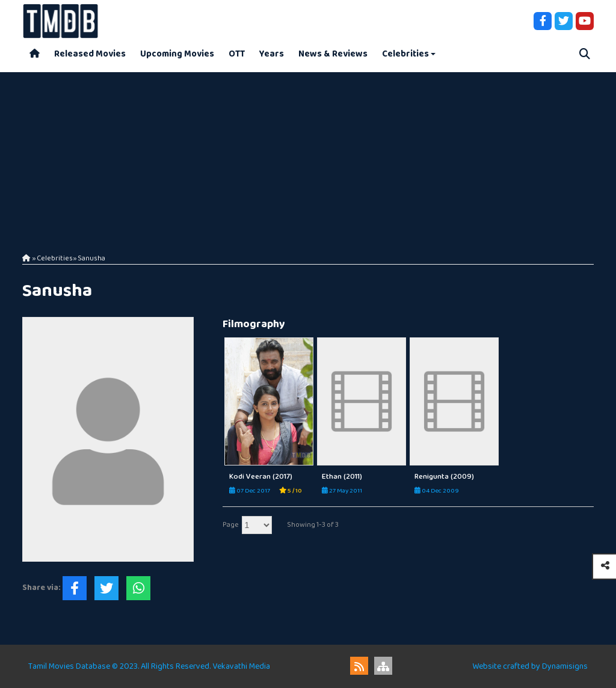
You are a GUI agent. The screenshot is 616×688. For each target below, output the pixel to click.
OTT (237, 54)
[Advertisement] (308, 156)
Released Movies (90, 54)
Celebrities (405, 54)
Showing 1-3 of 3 (313, 525)
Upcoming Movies (177, 54)
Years (272, 54)
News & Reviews (333, 54)
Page (231, 525)
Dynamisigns (565, 666)
